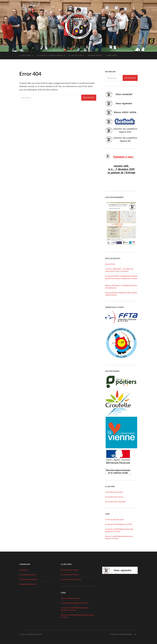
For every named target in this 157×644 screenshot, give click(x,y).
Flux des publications (28, 574)
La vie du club (75, 55)
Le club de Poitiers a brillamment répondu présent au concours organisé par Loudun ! (121, 278)
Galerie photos (95, 55)
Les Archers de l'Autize (114, 492)
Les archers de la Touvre (114, 497)
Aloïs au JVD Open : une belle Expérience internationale (121, 287)
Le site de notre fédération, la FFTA (119, 524)
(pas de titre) (110, 264)
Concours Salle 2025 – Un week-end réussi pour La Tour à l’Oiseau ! (119, 270)
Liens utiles (112, 55)
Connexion (24, 570)
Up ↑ (136, 634)
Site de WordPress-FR (28, 584)
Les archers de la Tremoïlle (115, 502)
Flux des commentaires (28, 579)
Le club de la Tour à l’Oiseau (50, 55)
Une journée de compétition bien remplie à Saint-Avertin (121, 294)
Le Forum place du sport (114, 519)
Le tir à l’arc (25, 55)
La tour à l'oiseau (34, 634)
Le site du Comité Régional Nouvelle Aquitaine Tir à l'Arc (119, 530)
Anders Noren (126, 634)
